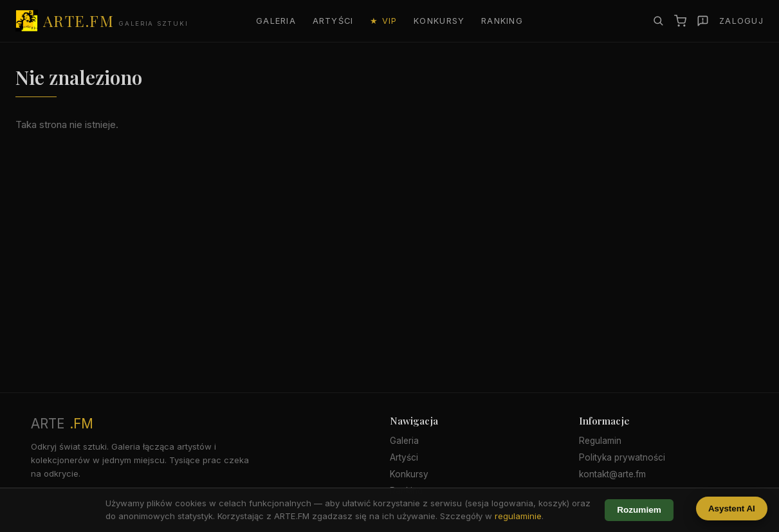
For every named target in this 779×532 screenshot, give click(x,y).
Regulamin (600, 441)
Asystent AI (732, 509)
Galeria (276, 21)
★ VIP (383, 21)
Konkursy (439, 21)
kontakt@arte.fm (612, 474)
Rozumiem (639, 510)
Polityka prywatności (622, 457)
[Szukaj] (658, 21)
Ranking (502, 21)
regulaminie (518, 516)
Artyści (333, 21)
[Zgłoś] (703, 21)
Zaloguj (741, 21)
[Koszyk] (680, 21)
